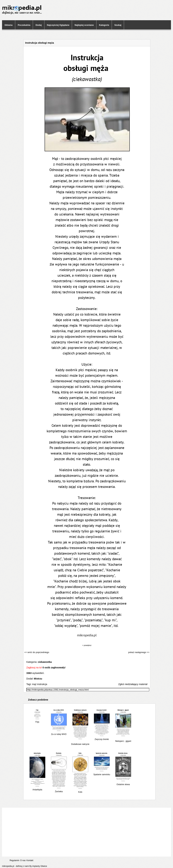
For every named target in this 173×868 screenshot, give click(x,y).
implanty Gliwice (40, 866)
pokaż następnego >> (139, 652)
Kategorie (104, 25)
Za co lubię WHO (59, 733)
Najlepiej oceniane (84, 25)
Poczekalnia (24, 25)
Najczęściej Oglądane (58, 25)
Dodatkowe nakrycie (80, 743)
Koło (80, 791)
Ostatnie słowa (123, 783)
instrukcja (42, 684)
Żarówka (59, 790)
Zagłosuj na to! (34, 668)
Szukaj (118, 25)
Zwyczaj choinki (102, 738)
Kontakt (30, 860)
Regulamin (14, 860)
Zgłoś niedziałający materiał (133, 684)
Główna (9, 25)
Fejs (37, 721)
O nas (23, 860)
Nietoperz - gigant (123, 740)
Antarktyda (37, 788)
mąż (34, 684)
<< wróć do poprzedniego (37, 652)
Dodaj (39, 25)
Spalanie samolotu (102, 773)
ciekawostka (45, 662)
